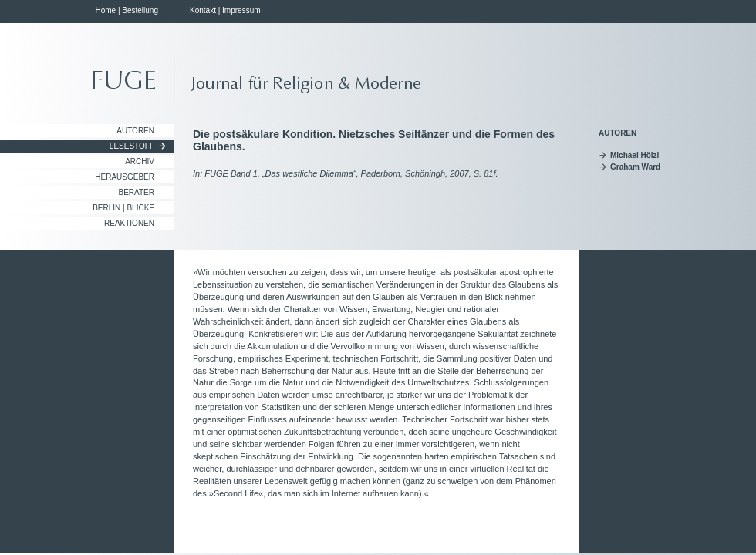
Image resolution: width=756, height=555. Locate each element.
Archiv (140, 161)
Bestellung (140, 10)
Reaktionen (129, 223)
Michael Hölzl (634, 155)
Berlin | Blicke (123, 208)
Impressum (241, 10)
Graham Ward (635, 167)
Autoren (135, 131)
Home (105, 10)
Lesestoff (132, 146)
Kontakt (203, 10)
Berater (137, 192)
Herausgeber (125, 177)
